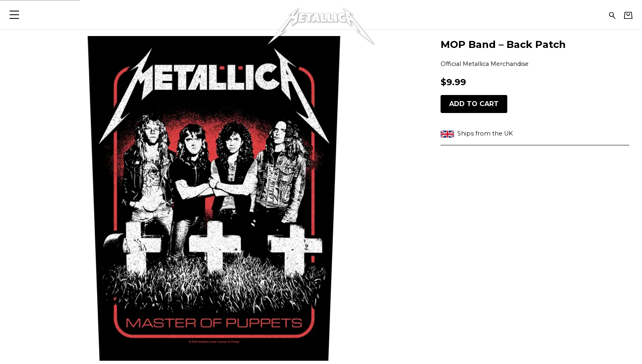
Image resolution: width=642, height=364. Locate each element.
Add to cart (474, 104)
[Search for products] (612, 15)
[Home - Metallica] (321, 15)
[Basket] (628, 15)
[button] (14, 15)
